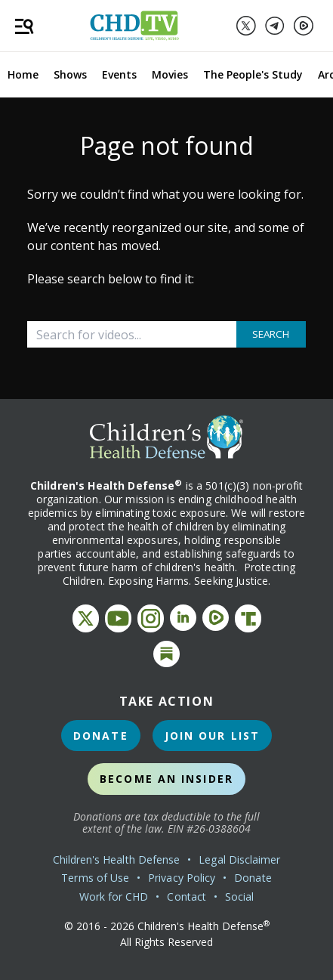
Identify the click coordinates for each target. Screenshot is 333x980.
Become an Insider (166, 779)
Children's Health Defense (117, 859)
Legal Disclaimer (239, 859)
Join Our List (212, 736)
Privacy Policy (182, 878)
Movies (170, 74)
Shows (70, 74)
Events (119, 74)
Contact (187, 897)
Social (239, 897)
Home (23, 74)
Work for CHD (114, 897)
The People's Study (253, 74)
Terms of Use (95, 878)
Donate (101, 736)
